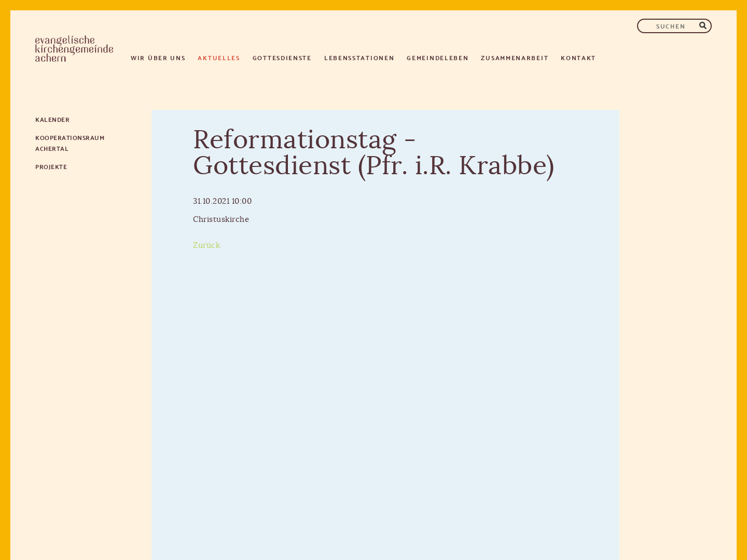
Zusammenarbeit (515, 57)
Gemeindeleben (438, 57)
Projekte (51, 166)
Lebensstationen (359, 57)
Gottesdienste (282, 57)
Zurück (206, 246)
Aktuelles (219, 57)
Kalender (52, 119)
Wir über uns (158, 57)
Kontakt (578, 57)
